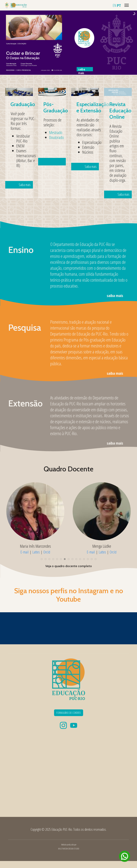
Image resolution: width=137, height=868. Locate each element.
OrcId (113, 552)
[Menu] (127, 5)
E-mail (30, 552)
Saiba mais (21, 157)
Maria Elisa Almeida (35, 546)
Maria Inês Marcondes (102, 546)
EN (115, 5)
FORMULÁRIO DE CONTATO (69, 713)
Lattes (41, 552)
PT (119, 5)
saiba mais (115, 295)
